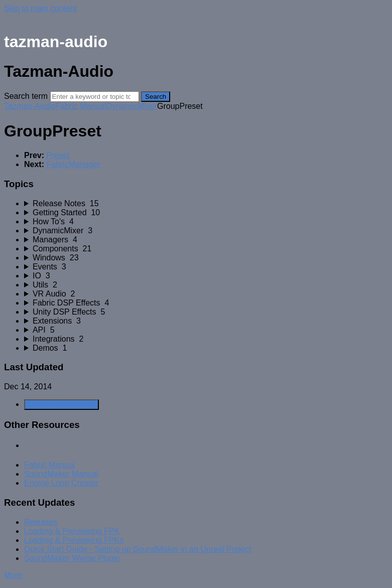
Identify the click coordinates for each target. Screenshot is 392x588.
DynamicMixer (132, 106)
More (13, 575)
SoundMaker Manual (61, 474)
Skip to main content (40, 8)
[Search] (95, 97)
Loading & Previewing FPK (72, 531)
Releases (41, 522)
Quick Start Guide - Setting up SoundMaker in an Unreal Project (138, 549)
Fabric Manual (81, 106)
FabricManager (73, 164)
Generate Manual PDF (61, 405)
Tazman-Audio (30, 106)
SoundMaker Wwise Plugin (72, 558)
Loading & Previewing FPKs (74, 540)
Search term (26, 96)
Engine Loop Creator (61, 483)
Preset (58, 155)
